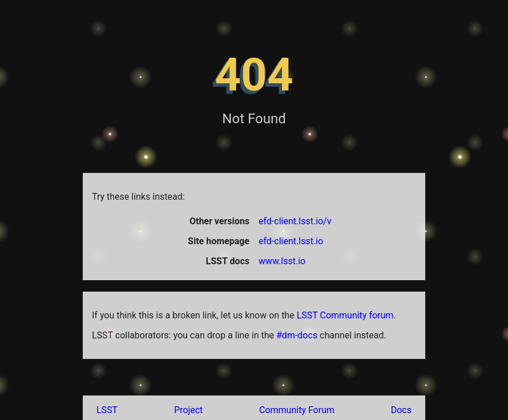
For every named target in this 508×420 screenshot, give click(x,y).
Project (188, 410)
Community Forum (297, 410)
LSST (107, 410)
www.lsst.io (282, 261)
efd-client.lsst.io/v (295, 221)
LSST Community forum (345, 315)
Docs (401, 410)
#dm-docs (297, 335)
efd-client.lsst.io (291, 241)
